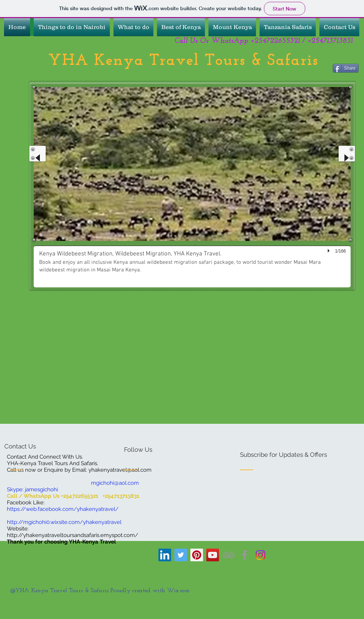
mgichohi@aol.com (115, 483)
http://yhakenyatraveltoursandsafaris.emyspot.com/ (73, 535)
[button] (192, 187)
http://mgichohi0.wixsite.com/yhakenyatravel (64, 522)
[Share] (346, 68)
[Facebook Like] (49, 76)
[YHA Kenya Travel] (165, 555)
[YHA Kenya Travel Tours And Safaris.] (229, 555)
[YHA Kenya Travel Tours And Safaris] (213, 555)
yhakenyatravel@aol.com (120, 470)
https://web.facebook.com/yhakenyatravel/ (63, 509)
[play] (330, 251)
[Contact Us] (32, 447)
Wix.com (179, 591)
